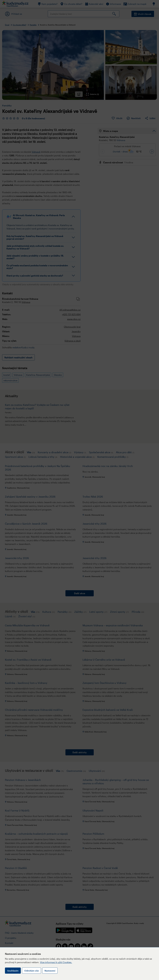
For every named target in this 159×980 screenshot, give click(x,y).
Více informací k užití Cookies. (56, 962)
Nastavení (50, 971)
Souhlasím (13, 971)
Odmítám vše (32, 971)
